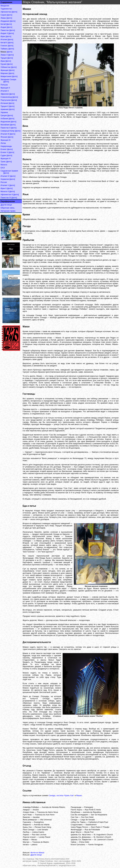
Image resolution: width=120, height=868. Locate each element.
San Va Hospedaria (99, 815)
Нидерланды (6, 146)
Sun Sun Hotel (87, 817)
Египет (4, 149)
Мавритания (6, 76)
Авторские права (8, 211)
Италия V (5, 185)
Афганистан (6, 12)
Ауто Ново (27, 815)
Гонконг (4, 46)
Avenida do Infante (42, 825)
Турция (4, 58)
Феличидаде (76, 830)
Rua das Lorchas (39, 835)
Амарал (26, 810)
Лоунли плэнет (29, 837)
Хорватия (5, 179)
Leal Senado (43, 830)
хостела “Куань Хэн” (65, 795)
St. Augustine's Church (103, 835)
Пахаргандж (76, 807)
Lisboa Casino (38, 832)
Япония (4, 137)
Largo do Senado (88, 820)
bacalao (36, 817)
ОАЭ (3, 168)
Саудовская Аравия (9, 171)
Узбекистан (6, 67)
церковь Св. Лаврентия (81, 840)
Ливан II (4, 55)
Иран (3, 36)
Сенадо (52, 795)
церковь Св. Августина (81, 835)
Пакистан (5, 30)
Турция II (4, 106)
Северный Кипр (7, 131)
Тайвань (4, 49)
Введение (5, 6)
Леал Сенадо (29, 830)
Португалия (6, 100)
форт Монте (76, 832)
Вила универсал (30, 820)
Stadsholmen (91, 825)
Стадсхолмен (77, 825)
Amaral (36, 810)
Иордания (5, 21)
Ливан (3, 18)
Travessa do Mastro (41, 842)
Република (75, 812)
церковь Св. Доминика (81, 837)
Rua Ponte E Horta (93, 810)
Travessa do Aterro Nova (48, 812)
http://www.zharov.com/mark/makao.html (52, 859)
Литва (3, 143)
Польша (4, 85)
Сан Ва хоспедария (79, 815)
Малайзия (5, 125)
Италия (4, 39)
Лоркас (26, 835)
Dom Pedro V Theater (100, 827)
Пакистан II (5, 128)
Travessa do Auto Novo (45, 815)
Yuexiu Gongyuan (96, 845)
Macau (34, 840)
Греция (4, 115)
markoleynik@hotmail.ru (47, 865)
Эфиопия (5, 94)
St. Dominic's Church (102, 837)
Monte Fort (89, 832)
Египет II (4, 152)
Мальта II (5, 191)
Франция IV (6, 158)
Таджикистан (6, 9)
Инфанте (27, 825)
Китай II (4, 43)
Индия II (4, 33)
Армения (5, 109)
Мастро (26, 842)
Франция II (5, 88)
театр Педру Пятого (79, 827)
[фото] (14, 12)
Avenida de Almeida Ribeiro (54, 807)
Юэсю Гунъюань (78, 845)
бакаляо (26, 817)
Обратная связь (8, 208)
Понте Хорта (76, 810)
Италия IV (5, 176)
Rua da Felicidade (92, 830)
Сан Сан (75, 817)
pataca (34, 845)
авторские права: (30, 861)
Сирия (3, 15)
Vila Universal (46, 820)
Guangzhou (39, 822)
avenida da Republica (92, 812)
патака (26, 845)
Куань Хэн (27, 827)
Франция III (6, 140)
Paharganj (89, 807)
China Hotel (84, 842)
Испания (4, 103)
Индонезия (5, 122)
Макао (79, 795)
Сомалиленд (6, 97)
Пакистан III (6, 198)
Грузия (4, 64)
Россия (4, 182)
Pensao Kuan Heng (43, 827)
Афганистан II (7, 194)
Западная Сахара (8, 79)
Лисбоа (26, 832)
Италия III (5, 134)
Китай (3, 24)
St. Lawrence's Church (104, 840)
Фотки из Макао (37, 853)
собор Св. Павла (78, 822)
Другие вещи (6, 205)
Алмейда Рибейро (31, 807)
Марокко (4, 73)
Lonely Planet (44, 837)
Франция (4, 70)
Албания (4, 119)
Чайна (74, 842)
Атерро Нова (28, 812)
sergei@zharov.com (67, 865)
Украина (4, 112)
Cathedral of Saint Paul (98, 822)
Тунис (3, 162)
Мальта (4, 165)
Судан (3, 155)
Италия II (5, 91)
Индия (3, 27)
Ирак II (4, 188)
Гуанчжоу (27, 822)
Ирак (3, 61)
